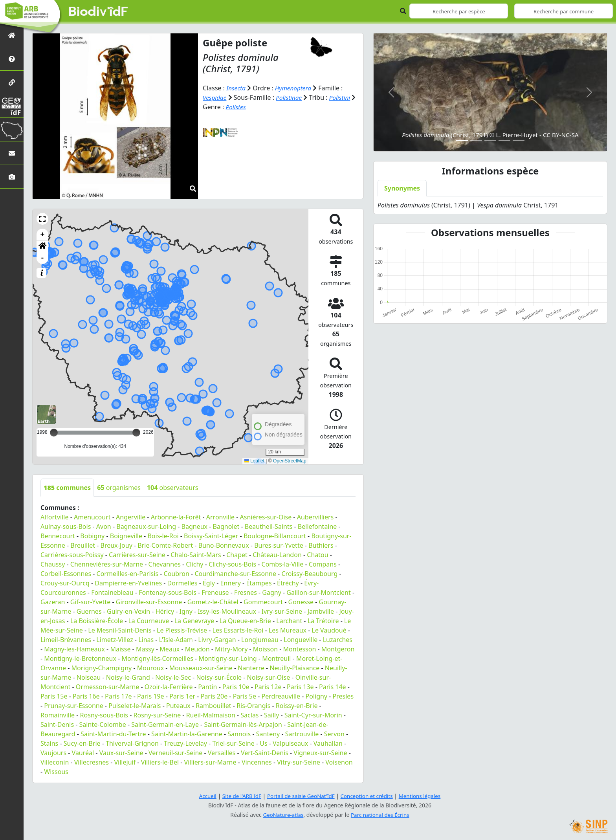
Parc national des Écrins (381, 815)
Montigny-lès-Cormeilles (157, 658)
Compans (323, 564)
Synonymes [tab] (402, 188)
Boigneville (126, 536)
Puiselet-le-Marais (135, 706)
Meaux (170, 649)
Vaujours (53, 753)
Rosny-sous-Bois (104, 715)
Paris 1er (182, 696)
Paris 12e (268, 687)
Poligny (317, 696)
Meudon (197, 649)
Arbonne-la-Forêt (176, 517)
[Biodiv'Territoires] (12, 129)
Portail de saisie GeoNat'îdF (300, 796)
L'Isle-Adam (176, 640)
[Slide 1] (462, 140)
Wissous (56, 772)
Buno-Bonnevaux (224, 545)
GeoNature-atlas (282, 815)
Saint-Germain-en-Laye (165, 724)
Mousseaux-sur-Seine (201, 668)
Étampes (259, 583)
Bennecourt (58, 536)
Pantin (207, 687)
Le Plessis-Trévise (182, 630)
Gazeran (53, 602)
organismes (119, 488)
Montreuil (276, 658)
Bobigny (92, 536)
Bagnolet (226, 526)
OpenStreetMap (290, 461)
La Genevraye (194, 621)
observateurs (173, 488)
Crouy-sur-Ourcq (65, 583)
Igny (186, 611)
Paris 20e (214, 696)
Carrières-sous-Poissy (72, 555)
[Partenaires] (12, 82)
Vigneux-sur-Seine (320, 753)
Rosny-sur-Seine (157, 715)
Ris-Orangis (253, 706)
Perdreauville (281, 696)
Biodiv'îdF (98, 12)
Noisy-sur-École (219, 677)
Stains (49, 743)
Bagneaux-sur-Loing (146, 526)
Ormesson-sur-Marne (107, 687)
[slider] (136, 433)
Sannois (239, 734)
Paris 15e (54, 696)
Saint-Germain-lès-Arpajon (243, 724)
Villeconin (55, 762)
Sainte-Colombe (103, 724)
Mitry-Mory (231, 649)
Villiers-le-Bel (160, 762)
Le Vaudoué (329, 630)
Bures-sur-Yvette (279, 545)
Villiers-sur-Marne (210, 762)
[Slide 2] (476, 140)
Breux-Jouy (116, 545)
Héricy (165, 611)
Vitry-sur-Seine (299, 762)
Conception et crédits (368, 796)
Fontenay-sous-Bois (168, 592)
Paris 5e (245, 696)
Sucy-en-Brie (82, 743)
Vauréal (83, 753)
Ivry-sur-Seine (282, 611)
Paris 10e (236, 687)
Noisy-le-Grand (128, 677)
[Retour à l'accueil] (12, 35)
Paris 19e (151, 696)
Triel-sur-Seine (233, 743)
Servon (334, 734)
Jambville (321, 611)
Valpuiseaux (290, 743)
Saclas (249, 715)
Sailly (271, 715)
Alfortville (54, 517)
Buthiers (321, 545)
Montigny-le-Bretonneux (80, 658)
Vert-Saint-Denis (265, 753)
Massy (145, 649)
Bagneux (194, 526)
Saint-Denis (57, 724)
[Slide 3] (490, 140)
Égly (209, 583)
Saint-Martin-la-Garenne (187, 734)
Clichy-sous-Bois (232, 564)
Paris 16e (86, 696)
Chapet (237, 555)
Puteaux (178, 706)
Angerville (131, 517)
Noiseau (89, 677)
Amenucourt (92, 517)
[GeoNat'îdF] (12, 106)
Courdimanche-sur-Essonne (235, 574)
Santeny (268, 734)
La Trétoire (323, 621)
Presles (343, 696)
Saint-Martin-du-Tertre (113, 734)
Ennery (230, 583)
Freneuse (215, 592)
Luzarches (338, 640)
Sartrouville (302, 734)
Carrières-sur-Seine (137, 555)
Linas (146, 640)
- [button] (43, 258)
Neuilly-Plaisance (294, 668)
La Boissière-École (97, 621)
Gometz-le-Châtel (213, 602)
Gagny (272, 592)
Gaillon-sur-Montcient (318, 592)
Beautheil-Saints (269, 526)
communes (67, 488)
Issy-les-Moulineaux (227, 611)
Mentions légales (424, 796)
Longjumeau (260, 640)
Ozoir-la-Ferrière (169, 687)
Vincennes (257, 762)
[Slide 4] (504, 140)
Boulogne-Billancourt (275, 536)
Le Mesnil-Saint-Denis (120, 630)
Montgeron (338, 649)
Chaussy (53, 564)
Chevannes (165, 564)
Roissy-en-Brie (297, 706)
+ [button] (43, 235)
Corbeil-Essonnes (66, 574)
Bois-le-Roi (163, 536)
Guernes (89, 611)
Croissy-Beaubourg (309, 574)
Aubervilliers (315, 517)
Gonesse (301, 602)
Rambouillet (213, 706)
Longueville (301, 640)
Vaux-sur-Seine (121, 753)
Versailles (222, 753)
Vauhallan (328, 743)
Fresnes (246, 592)
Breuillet (83, 545)
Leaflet (254, 461)
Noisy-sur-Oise (269, 677)
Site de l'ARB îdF (238, 796)
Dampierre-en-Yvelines (128, 583)
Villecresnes (92, 762)
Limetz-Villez (115, 640)
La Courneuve (148, 621)
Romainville (58, 715)
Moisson (265, 649)
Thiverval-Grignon (132, 743)
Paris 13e (300, 687)
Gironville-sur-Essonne (149, 602)
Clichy (194, 564)
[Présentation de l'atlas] (12, 59)
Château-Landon (277, 555)
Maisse (120, 649)
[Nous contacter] (12, 153)
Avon (104, 526)
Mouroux (150, 668)
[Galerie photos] (12, 177)
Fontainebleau (112, 592)
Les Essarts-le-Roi (238, 630)
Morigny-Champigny (102, 668)
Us (263, 743)
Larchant (289, 621)
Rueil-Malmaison (211, 715)
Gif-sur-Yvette (91, 602)
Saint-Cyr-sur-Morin (313, 715)
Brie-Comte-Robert (165, 545)
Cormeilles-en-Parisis (128, 574)
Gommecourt (263, 602)
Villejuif (125, 762)
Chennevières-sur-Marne (107, 564)
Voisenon (339, 762)
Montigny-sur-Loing (227, 658)
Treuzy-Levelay (185, 743)
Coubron (177, 574)
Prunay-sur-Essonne (73, 706)
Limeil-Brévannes (66, 640)
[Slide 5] (519, 140)
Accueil (203, 796)
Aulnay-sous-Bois (66, 526)
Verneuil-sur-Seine (175, 753)
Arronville (220, 517)
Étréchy (288, 583)
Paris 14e (333, 687)
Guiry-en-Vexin (128, 611)
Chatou (317, 555)
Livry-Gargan (217, 640)
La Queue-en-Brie (245, 621)
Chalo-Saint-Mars (196, 555)
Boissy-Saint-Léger (211, 536)
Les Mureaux (288, 630)
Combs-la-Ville (283, 564)
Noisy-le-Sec (173, 677)
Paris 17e (118, 696)
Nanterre (251, 668)
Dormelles (182, 583)
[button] (42, 219)
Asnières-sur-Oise (266, 517)
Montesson (300, 649)
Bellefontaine (317, 526)
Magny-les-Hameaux (74, 649)
